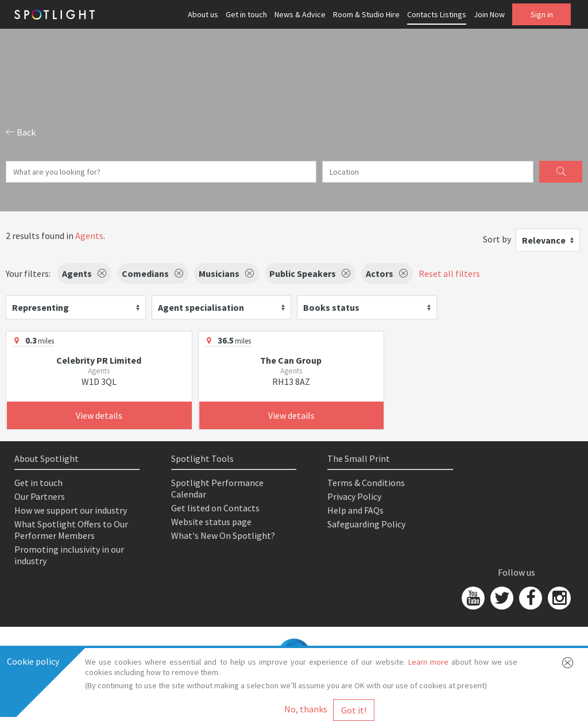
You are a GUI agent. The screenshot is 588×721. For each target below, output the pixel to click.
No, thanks (306, 709)
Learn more (428, 662)
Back (21, 132)
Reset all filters (449, 273)
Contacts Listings (437, 14)
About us (203, 14)
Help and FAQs (355, 510)
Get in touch (246, 14)
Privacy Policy (354, 496)
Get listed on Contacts (215, 508)
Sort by (497, 239)
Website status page (211, 522)
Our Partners (40, 496)
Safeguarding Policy (366, 524)
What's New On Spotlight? (223, 535)
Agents (89, 236)
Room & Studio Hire (366, 14)
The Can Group (291, 360)
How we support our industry (71, 510)
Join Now (489, 14)
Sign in (542, 14)
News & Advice (300, 14)
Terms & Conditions (366, 483)
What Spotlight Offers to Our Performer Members (71, 530)
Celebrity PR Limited (99, 360)
